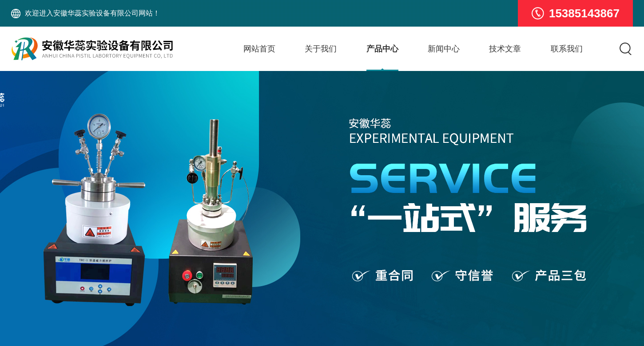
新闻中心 (444, 49)
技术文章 (505, 49)
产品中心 (382, 49)
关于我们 (321, 49)
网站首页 (259, 49)
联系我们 (567, 49)
